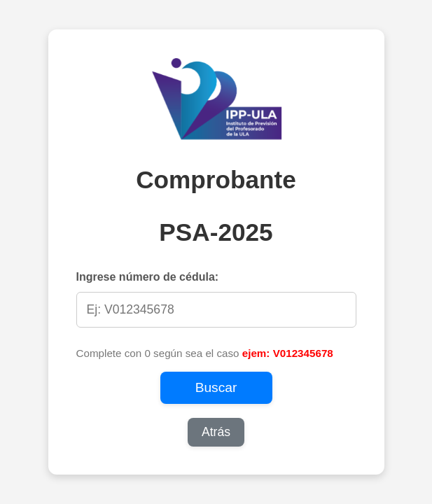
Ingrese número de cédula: (148, 277)
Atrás (216, 432)
